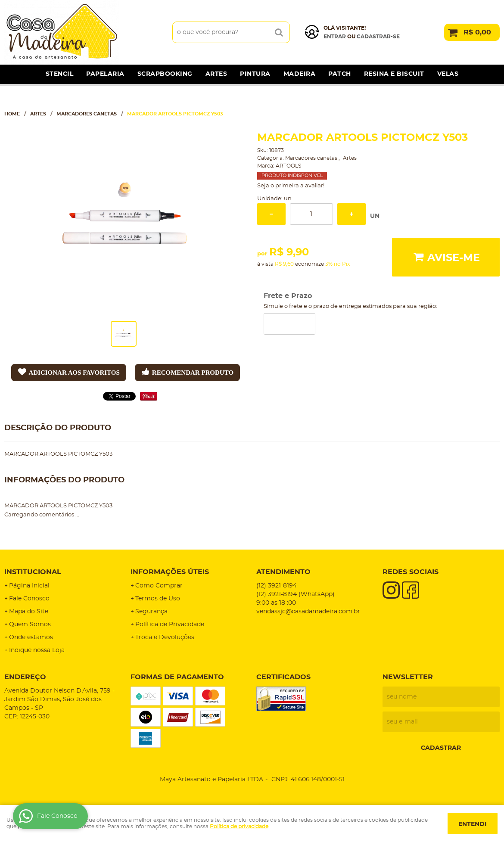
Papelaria (105, 74)
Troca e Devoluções (165, 637)
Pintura (255, 74)
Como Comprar (159, 586)
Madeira (300, 74)
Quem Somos (30, 625)
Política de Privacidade (170, 625)
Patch (340, 74)
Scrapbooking (165, 74)
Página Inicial (29, 586)
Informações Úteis (170, 572)
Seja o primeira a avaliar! (291, 186)
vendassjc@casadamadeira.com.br (308, 612)
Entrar (335, 37)
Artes (216, 74)
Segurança (151, 612)
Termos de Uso (158, 599)
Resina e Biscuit (394, 74)
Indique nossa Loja (37, 650)
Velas (448, 74)
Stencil (60, 74)
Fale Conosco (29, 599)
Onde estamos (31, 637)
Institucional (33, 572)
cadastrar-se (378, 37)
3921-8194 (277, 586)
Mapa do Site (29, 612)
